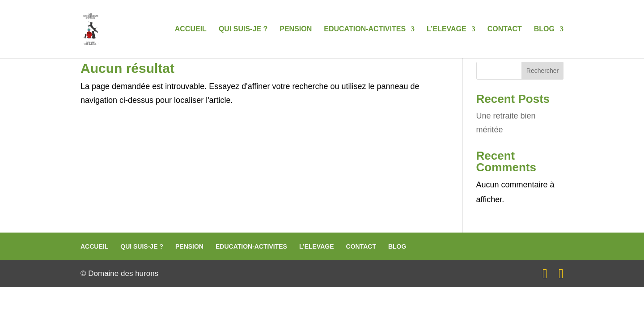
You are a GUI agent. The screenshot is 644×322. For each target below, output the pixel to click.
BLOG (544, 29)
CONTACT (505, 29)
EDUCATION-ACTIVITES (365, 29)
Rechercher (542, 71)
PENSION (296, 29)
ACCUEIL (191, 29)
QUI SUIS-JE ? (243, 29)
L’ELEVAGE (447, 29)
